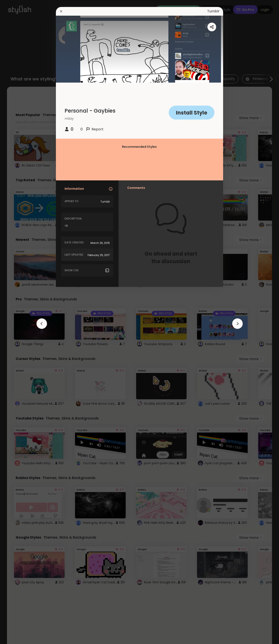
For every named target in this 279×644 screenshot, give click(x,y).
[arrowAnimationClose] (42, 324)
